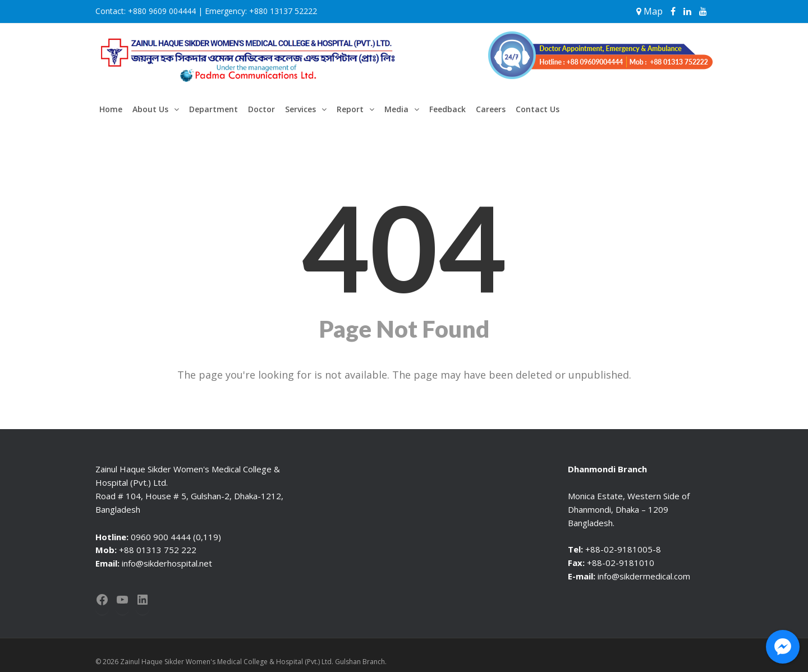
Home (111, 109)
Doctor (261, 109)
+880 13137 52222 (283, 11)
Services (300, 109)
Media (396, 109)
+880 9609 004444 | (165, 11)
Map (649, 11)
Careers (491, 109)
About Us (150, 109)
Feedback (447, 109)
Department (214, 109)
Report (350, 109)
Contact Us (538, 109)
